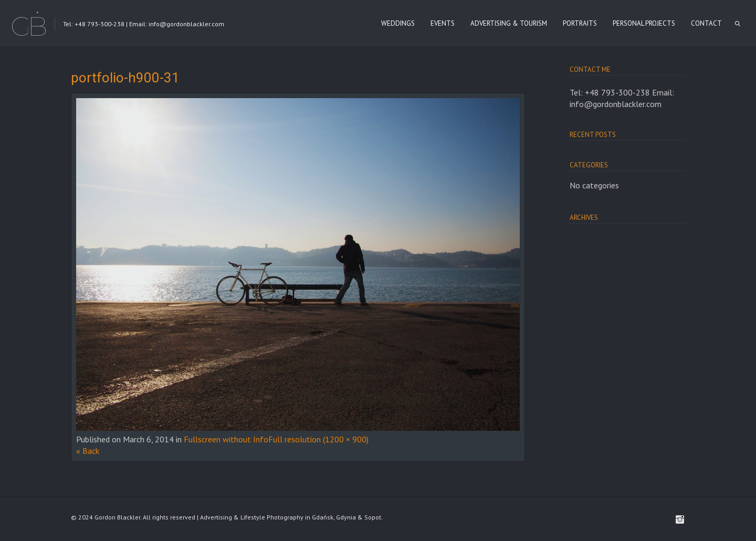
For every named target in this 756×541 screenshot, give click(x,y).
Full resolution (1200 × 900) (318, 439)
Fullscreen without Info (226, 439)
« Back (88, 451)
